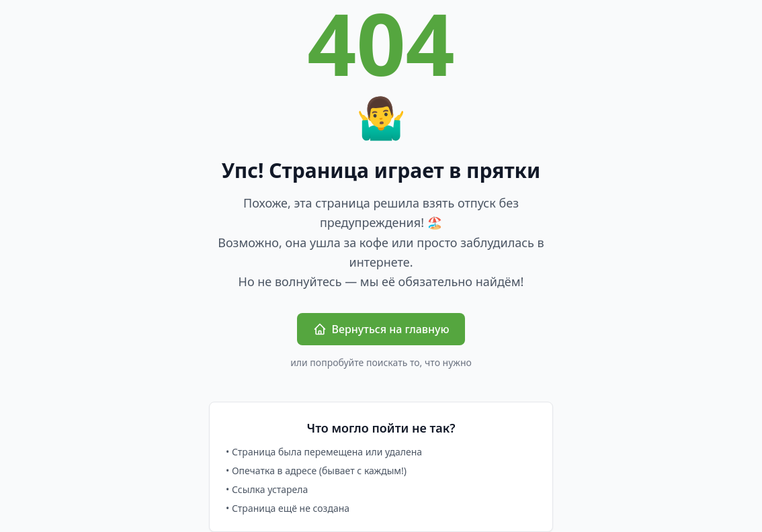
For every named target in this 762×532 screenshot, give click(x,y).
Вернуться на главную (381, 329)
